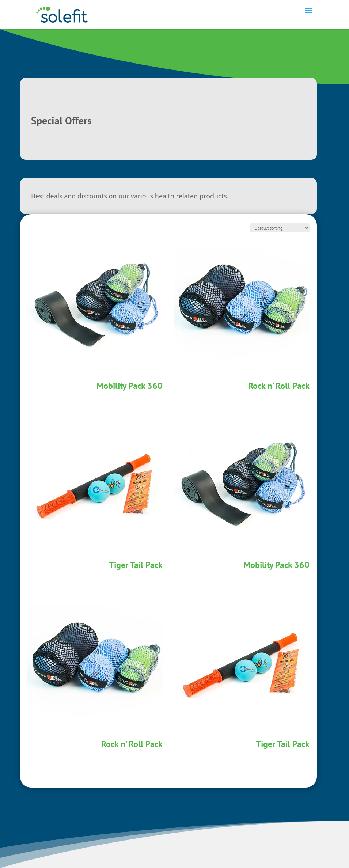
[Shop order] (280, 228)
